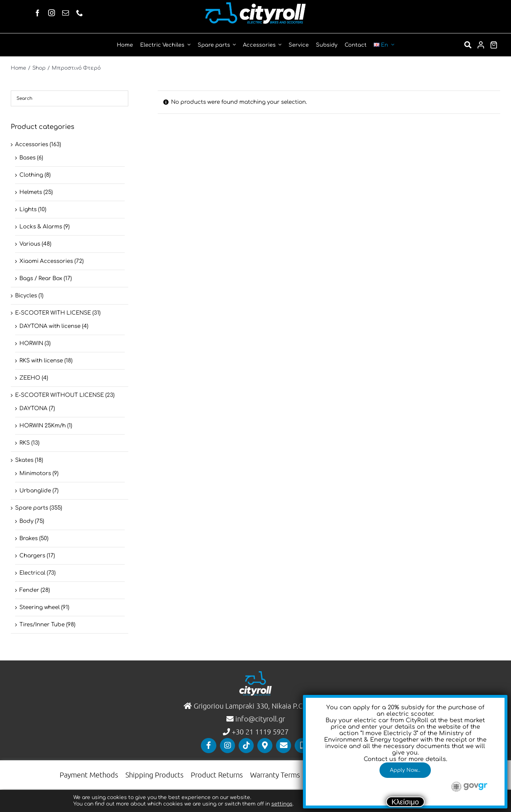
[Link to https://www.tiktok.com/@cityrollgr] (246, 746)
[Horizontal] (255, 5)
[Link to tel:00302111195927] (302, 746)
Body (26, 521)
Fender (29, 590)
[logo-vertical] (255, 674)
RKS (25, 443)
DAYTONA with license (50, 326)
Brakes (29, 539)
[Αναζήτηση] (468, 45)
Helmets (31, 192)
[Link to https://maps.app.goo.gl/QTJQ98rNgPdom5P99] (265, 746)
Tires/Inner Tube (42, 625)
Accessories (32, 145)
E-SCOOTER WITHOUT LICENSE (59, 395)
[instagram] (52, 13)
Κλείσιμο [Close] (405, 802)
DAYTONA (33, 409)
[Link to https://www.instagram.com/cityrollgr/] (227, 746)
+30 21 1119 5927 (260, 732)
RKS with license (41, 361)
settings (282, 804)
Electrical (32, 573)
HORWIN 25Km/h (43, 426)
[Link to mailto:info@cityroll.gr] (284, 746)
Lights (28, 210)
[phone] (80, 13)
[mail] (66, 13)
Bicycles (26, 296)
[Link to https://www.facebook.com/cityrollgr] (208, 746)
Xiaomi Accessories (46, 261)
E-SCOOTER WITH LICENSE (53, 313)
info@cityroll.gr (259, 719)
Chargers (32, 556)
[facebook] (38, 13)
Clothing (31, 175)
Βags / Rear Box (41, 279)
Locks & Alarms (41, 227)
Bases (27, 158)
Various (30, 244)
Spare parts (32, 508)
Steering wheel (40, 607)
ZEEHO (30, 378)
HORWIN (31, 344)
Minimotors (35, 474)
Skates (24, 460)
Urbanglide (35, 491)
